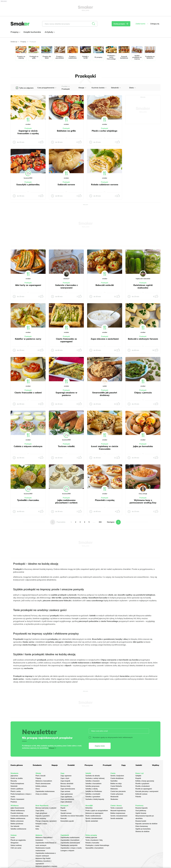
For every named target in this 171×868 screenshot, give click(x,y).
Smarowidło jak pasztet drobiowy (105, 394)
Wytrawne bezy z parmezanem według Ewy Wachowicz (143, 503)
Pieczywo (89, 765)
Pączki (63, 808)
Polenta (138, 797)
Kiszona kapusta (142, 808)
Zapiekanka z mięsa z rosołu (71, 848)
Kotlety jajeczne (91, 837)
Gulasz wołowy (16, 845)
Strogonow (15, 843)
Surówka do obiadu (93, 776)
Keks (37, 829)
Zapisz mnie (100, 746)
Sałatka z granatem (93, 797)
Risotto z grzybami (142, 784)
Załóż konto (140, 24)
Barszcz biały (65, 786)
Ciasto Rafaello (116, 786)
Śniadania (37, 765)
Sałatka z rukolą (92, 789)
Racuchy (14, 781)
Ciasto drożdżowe (117, 778)
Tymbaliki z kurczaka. (28, 500)
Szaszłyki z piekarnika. (28, 185)
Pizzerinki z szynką (105, 500)
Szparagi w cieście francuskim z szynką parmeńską (28, 133)
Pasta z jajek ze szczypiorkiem (97, 811)
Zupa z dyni (65, 778)
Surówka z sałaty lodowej (95, 778)
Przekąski (28, 128)
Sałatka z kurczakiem (93, 784)
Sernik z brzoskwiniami (94, 818)
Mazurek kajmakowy (118, 811)
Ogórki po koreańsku (143, 829)
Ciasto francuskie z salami (28, 393)
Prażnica (14, 802)
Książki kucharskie (32, 32)
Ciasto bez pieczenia (118, 791)
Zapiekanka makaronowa (45, 791)
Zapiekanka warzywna (69, 845)
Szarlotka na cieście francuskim (72, 816)
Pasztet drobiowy (17, 813)
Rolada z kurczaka (92, 843)
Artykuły (49, 32)
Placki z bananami (17, 799)
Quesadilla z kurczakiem (94, 848)
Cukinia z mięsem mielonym (28, 446)
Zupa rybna (40, 811)
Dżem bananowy (142, 826)
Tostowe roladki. (66, 446)
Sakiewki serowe (66, 185)
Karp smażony (41, 818)
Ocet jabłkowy (141, 811)
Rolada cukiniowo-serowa (105, 185)
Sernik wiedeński (92, 821)
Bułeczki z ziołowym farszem (143, 339)
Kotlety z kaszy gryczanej (145, 781)
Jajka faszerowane (17, 808)
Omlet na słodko (17, 778)
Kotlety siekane (41, 786)
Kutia (37, 826)
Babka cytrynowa (17, 821)
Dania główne (17, 765)
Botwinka (89, 808)
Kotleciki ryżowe (141, 794)
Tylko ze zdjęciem (26, 88)
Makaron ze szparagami (94, 813)
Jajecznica (14, 776)
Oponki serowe (66, 813)
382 (100, 522)
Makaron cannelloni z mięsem (46, 866)
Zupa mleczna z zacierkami (105, 339)
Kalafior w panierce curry (28, 339)
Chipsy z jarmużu (143, 393)
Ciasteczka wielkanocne (19, 816)
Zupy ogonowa (66, 776)
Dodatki (71, 765)
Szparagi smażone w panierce (66, 394)
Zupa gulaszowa (67, 794)
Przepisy (15, 32)
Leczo (13, 837)
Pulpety (38, 778)
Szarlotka (114, 781)
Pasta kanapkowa (17, 784)
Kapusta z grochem (43, 816)
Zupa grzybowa (41, 813)
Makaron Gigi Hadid (43, 858)
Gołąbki (138, 776)
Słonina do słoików (142, 831)
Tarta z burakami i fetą (94, 840)
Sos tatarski (15, 826)
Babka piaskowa (17, 824)
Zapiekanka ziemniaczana (70, 843)
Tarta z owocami (117, 808)
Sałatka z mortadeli (93, 794)
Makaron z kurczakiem (44, 781)
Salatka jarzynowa (92, 786)
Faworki (63, 811)
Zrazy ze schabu (41, 794)
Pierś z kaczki (41, 776)
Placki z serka (16, 791)
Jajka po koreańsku (143, 446)
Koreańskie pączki (67, 821)
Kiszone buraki (141, 821)
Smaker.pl (14, 42)
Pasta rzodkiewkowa (93, 816)
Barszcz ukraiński (67, 784)
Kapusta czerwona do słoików (146, 824)
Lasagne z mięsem (67, 851)
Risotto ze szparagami (144, 789)
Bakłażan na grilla (66, 131)
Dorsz (38, 789)
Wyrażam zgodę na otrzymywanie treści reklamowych (111, 737)
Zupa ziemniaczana (68, 789)
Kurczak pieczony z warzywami (147, 791)
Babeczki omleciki (105, 285)
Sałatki (139, 765)
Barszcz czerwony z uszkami (46, 808)
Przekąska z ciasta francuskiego (97, 845)
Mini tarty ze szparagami (28, 285)
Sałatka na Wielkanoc (94, 791)
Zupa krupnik (65, 781)
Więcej (52, 748)
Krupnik (138, 778)
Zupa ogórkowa (66, 797)
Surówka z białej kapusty (95, 799)
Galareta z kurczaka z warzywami (66, 286)
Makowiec (114, 789)
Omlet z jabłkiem (17, 789)
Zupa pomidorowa (67, 799)
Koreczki (64, 818)
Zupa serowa (65, 791)
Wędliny (156, 765)
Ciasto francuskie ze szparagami (66, 340)
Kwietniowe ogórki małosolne (143, 286)
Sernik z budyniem (117, 776)
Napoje (55, 765)
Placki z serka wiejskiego (105, 131)
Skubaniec (114, 799)
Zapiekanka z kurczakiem (70, 840)
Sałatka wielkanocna (18, 829)
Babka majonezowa (118, 813)
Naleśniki (14, 786)
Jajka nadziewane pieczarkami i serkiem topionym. (66, 503)
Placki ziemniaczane (43, 784)
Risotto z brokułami (143, 786)
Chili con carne (16, 848)
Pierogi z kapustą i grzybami (46, 821)
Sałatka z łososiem (93, 781)
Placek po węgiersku (18, 840)
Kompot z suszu (41, 824)
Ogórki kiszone (141, 813)
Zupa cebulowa (66, 802)
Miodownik (114, 797)
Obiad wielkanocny (18, 811)
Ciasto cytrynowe (117, 794)
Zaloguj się (155, 24)
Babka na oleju (116, 784)
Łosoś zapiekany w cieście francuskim (105, 448)
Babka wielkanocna (18, 818)
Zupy (124, 765)
